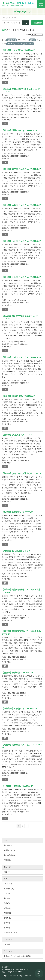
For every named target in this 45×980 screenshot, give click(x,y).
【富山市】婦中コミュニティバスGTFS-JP (21, 169)
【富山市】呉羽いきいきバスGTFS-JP (19, 130)
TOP (3, 18)
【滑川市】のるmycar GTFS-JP (16, 551)
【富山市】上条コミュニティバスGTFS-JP (21, 357)
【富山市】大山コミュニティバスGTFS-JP (21, 241)
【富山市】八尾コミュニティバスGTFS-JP (21, 205)
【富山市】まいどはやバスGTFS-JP (18, 50)
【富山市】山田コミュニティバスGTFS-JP (21, 277)
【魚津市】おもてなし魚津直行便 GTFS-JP (22, 474)
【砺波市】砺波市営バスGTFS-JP (17, 673)
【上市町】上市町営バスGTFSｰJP (17, 786)
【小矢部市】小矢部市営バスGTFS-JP (19, 709)
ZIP (5, 82)
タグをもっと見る (10, 933)
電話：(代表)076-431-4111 (12, 972)
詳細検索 (37, 23)
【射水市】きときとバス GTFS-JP (18, 435)
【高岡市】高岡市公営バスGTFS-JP (18, 396)
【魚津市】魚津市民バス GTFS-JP (18, 512)
